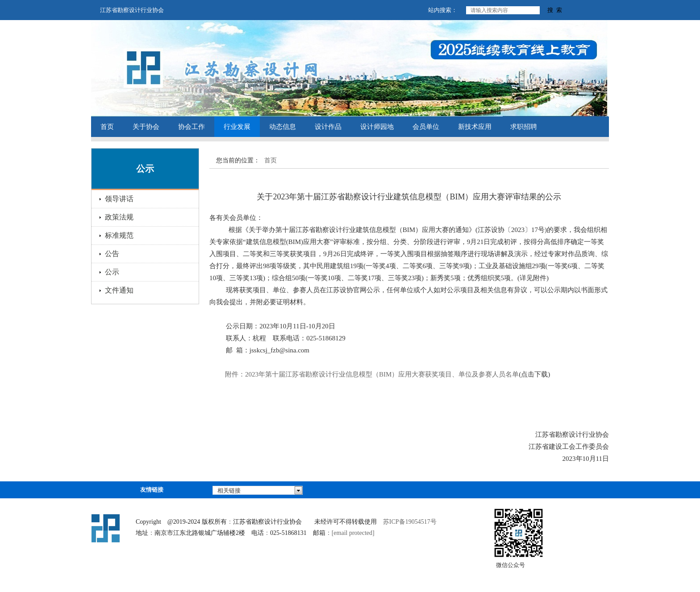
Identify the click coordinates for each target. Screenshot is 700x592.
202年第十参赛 (372, 374)
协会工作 (192, 127)
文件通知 (119, 290)
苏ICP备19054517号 (410, 522)
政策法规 (119, 217)
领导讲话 (119, 199)
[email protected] (353, 533)
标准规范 (119, 235)
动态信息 (283, 127)
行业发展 (237, 127)
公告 (112, 254)
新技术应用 (475, 127)
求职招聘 (524, 127)
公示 (112, 272)
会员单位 (426, 127)
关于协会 (146, 127)
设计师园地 (377, 127)
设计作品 (328, 127)
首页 (107, 127)
